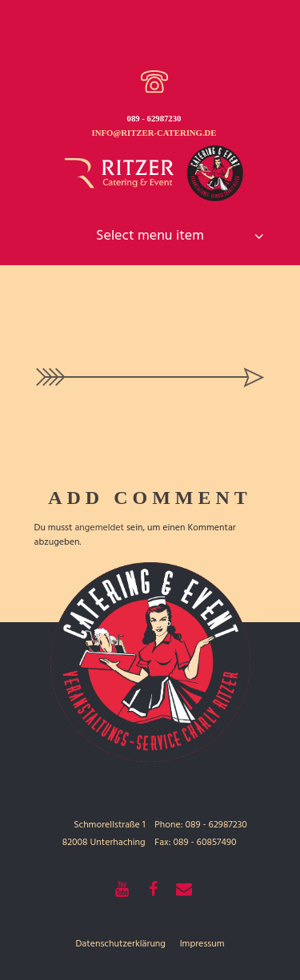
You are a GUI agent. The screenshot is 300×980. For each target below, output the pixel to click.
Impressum (202, 944)
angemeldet (99, 528)
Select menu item (150, 236)
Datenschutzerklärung (120, 944)
